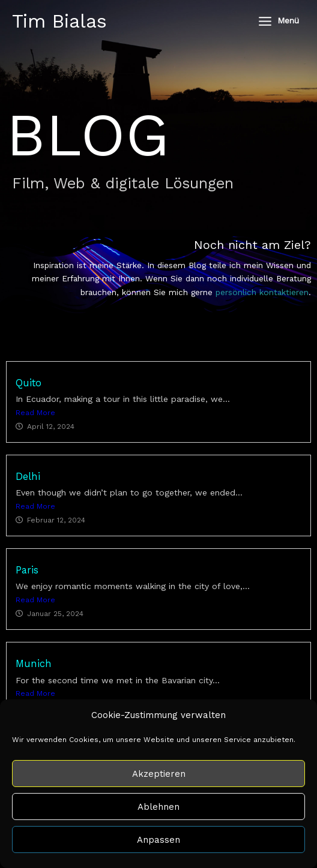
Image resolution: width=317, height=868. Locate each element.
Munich (34, 664)
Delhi (28, 477)
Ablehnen (158, 807)
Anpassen (158, 840)
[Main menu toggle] (278, 21)
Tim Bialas (59, 21)
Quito (29, 383)
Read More (35, 413)
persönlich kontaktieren (262, 292)
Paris (27, 570)
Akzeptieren (159, 774)
